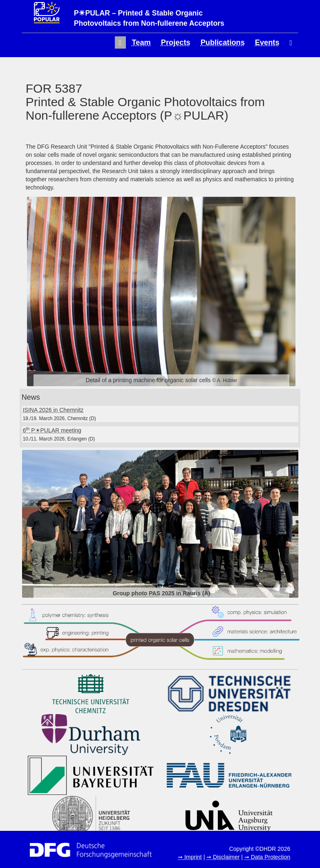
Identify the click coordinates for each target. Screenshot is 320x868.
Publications (223, 42)
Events (267, 42)
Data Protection (271, 857)
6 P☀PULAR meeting (52, 430)
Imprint (193, 857)
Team (141, 42)
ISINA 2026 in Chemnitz (53, 410)
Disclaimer (226, 857)
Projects (176, 42)
